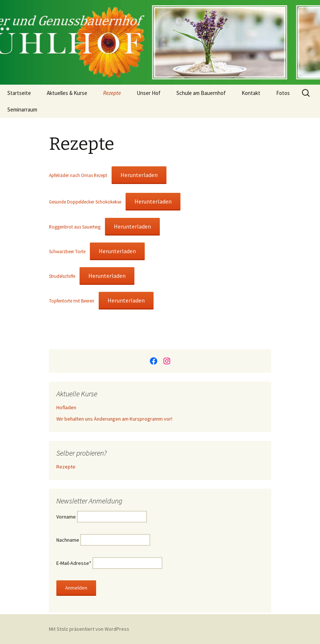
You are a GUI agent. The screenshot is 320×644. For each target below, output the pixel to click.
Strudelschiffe (62, 276)
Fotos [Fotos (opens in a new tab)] (283, 93)
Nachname (68, 540)
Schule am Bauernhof (201, 93)
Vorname (66, 517)
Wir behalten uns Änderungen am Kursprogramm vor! (114, 419)
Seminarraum (22, 109)
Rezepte (112, 93)
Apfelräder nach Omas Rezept (78, 175)
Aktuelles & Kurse (67, 93)
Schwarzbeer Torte (67, 251)
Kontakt (251, 93)
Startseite (19, 93)
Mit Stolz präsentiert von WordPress (89, 629)
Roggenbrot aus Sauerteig (75, 227)
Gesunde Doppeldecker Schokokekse (85, 202)
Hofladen (66, 407)
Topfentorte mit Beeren (72, 301)
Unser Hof (149, 93)
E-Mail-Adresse (74, 563)
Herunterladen (139, 175)
